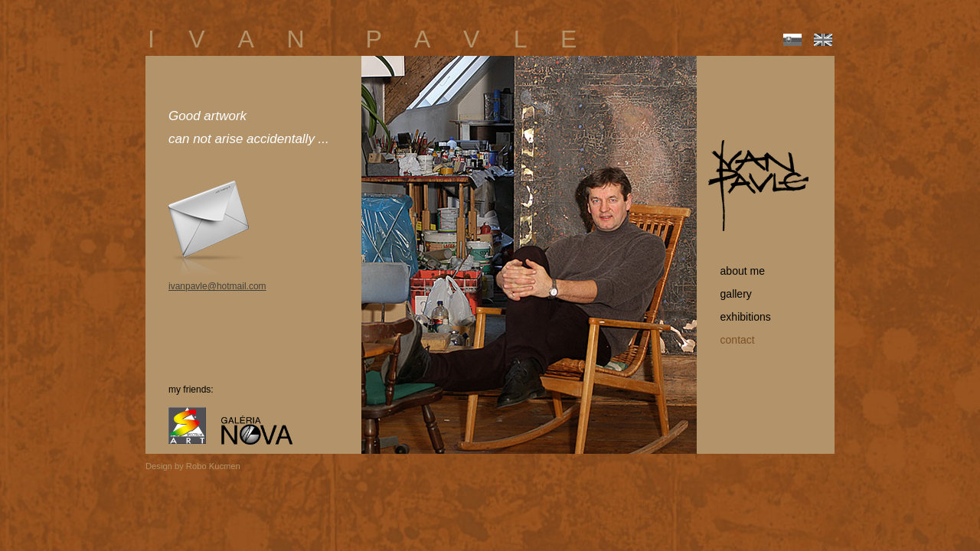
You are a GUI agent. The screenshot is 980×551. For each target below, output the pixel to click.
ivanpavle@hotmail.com (217, 286)
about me (737, 271)
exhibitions (740, 317)
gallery (730, 294)
